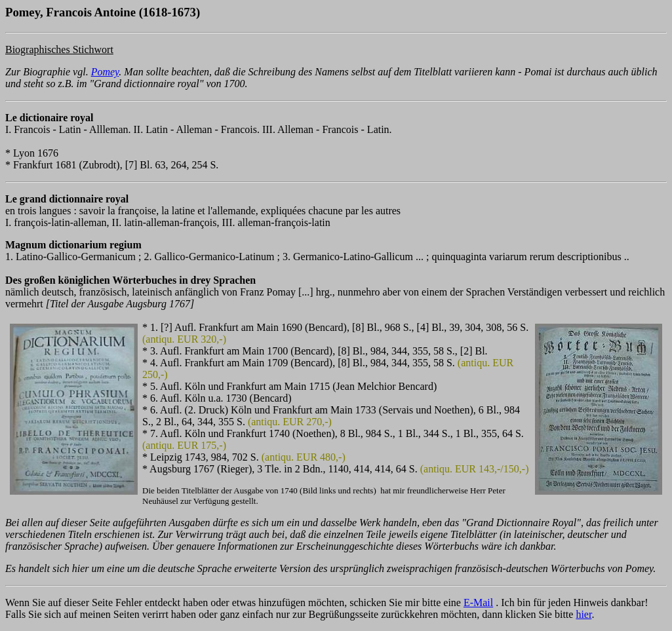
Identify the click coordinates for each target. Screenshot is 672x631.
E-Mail (478, 602)
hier (583, 614)
